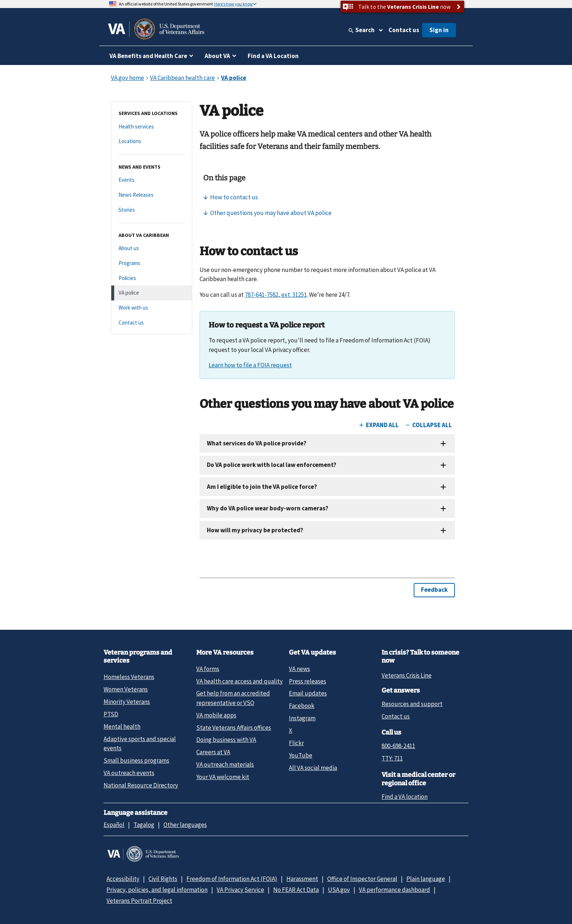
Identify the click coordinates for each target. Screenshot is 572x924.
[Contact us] (152, 323)
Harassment (302, 879)
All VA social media (313, 768)
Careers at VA (213, 752)
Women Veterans (126, 689)
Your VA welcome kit (223, 777)
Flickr (296, 743)
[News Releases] (152, 195)
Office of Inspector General (362, 879)
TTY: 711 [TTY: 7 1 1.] (392, 758)
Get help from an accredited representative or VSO (233, 698)
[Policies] (152, 278)
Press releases (308, 681)
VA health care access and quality (239, 681)
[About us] (152, 248)
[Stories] (152, 210)
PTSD (111, 714)
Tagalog (144, 825)
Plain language (426, 879)
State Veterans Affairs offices (234, 728)
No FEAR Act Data (296, 890)
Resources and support (412, 704)
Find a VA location (405, 797)
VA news (299, 669)
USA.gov (339, 890)
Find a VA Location (273, 56)
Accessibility (123, 879)
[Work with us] (152, 308)
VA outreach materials (225, 764)
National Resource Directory (141, 785)
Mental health (122, 726)
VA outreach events (129, 773)
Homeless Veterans (129, 677)
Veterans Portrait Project (139, 901)
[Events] (152, 180)
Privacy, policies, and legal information (157, 890)
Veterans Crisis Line (407, 675)
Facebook (302, 706)
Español (114, 825)
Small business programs (136, 760)
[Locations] (152, 141)
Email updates (308, 693)
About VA (217, 56)
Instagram (302, 718)
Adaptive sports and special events (140, 743)
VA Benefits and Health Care (148, 56)
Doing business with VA (226, 740)
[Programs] (152, 263)
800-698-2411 (398, 746)
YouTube (301, 755)
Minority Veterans (127, 702)
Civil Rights (163, 879)
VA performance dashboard (395, 890)
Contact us (404, 30)
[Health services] (152, 127)
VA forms (208, 669)
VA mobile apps (216, 715)
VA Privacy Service (240, 890)
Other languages (185, 825)
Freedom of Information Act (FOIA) (232, 879)
